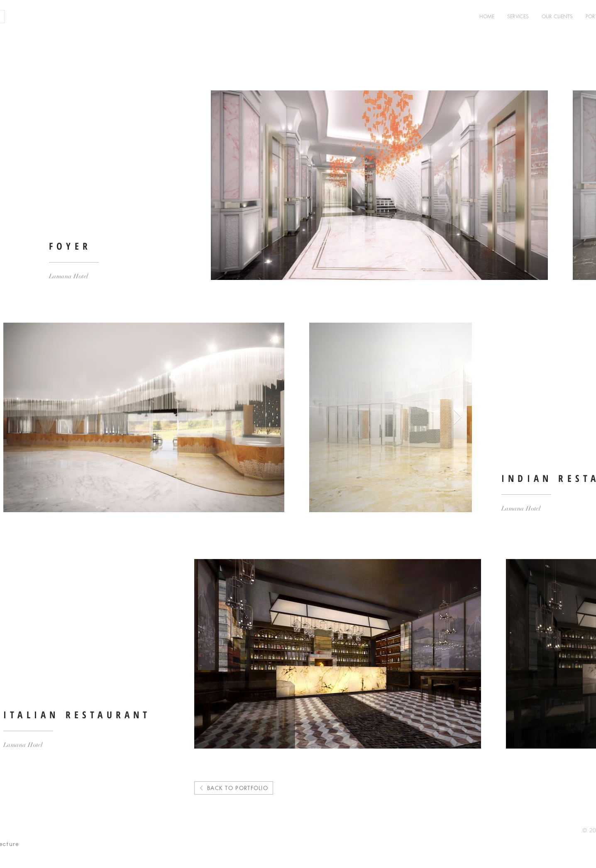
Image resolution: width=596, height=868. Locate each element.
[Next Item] (458, 417)
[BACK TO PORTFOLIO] (234, 788)
